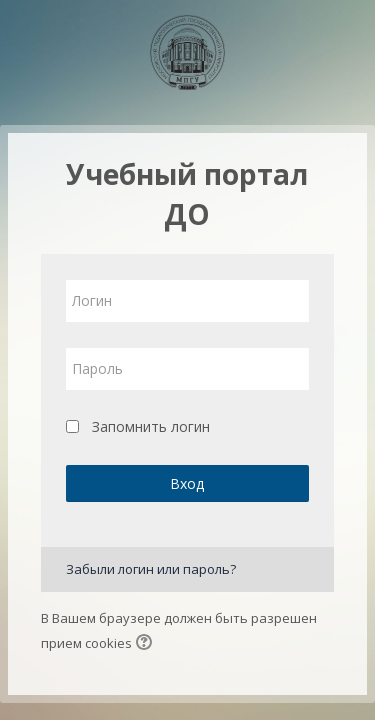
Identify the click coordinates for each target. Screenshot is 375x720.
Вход (187, 483)
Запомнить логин (151, 426)
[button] (147, 644)
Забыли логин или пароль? (151, 569)
